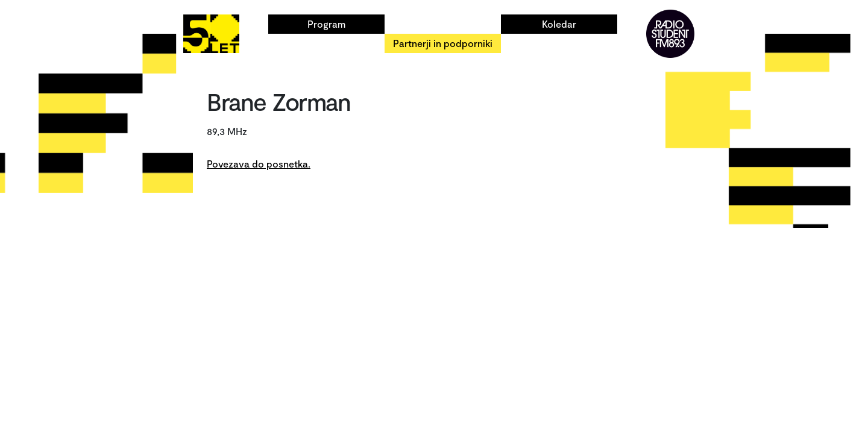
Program (326, 24)
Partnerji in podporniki (443, 43)
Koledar (559, 24)
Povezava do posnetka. (259, 164)
